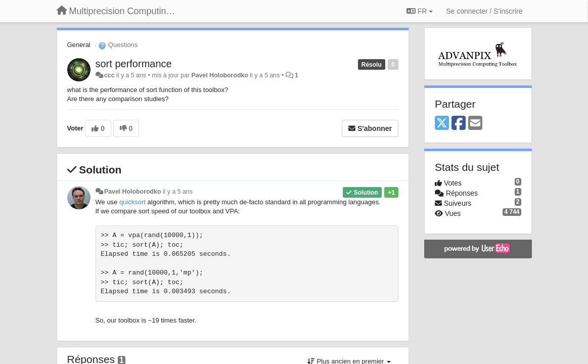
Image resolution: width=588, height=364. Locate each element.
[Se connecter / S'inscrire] (484, 11)
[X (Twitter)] (442, 124)
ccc (109, 75)
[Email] (475, 124)
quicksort (132, 202)
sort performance (134, 64)
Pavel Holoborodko (219, 75)
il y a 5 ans (178, 192)
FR (420, 11)
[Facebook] (459, 124)
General (79, 45)
